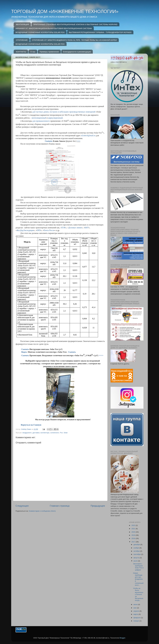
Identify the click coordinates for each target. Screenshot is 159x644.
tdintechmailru (88, 135)
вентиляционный (39, 118)
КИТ (87, 228)
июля (136, 561)
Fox (61, 433)
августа (137, 558)
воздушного (27, 433)
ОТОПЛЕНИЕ (22, 40)
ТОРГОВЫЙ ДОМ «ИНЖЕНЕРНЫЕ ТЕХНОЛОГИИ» (65, 11)
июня (136, 604)
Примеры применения (49, 52)
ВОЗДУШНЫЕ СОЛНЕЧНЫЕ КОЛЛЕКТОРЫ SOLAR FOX (40, 32)
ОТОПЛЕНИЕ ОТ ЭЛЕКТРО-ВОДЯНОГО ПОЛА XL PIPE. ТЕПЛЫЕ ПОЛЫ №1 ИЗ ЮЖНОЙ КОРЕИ (74, 40)
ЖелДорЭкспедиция (25, 230)
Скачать (49, 141)
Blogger (122, 638)
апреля (137, 611)
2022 (134, 525)
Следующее (22, 506)
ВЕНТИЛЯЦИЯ (22, 24)
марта (136, 614)
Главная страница (60, 506)
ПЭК (64, 228)
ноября (137, 548)
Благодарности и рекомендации (77, 52)
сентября (137, 554)
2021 (134, 529)
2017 (134, 542)
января (137, 621)
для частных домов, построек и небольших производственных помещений (64, 112)
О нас (33, 52)
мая (135, 608)
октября (137, 551)
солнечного (55, 433)
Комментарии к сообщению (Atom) (42, 511)
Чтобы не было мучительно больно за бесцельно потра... (138, 594)
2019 (134, 535)
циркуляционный (55, 118)
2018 (134, 538)
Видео (24, 352)
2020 (134, 532)
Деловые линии (75, 228)
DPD (39, 230)
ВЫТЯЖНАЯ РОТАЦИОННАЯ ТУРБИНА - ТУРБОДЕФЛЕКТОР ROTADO (100, 32)
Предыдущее (98, 506)
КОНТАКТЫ (21, 52)
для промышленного (41, 121)
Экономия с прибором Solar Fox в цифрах (138, 567)
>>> (79, 141)
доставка (36, 433)
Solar (66, 433)
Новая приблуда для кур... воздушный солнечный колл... (138, 579)
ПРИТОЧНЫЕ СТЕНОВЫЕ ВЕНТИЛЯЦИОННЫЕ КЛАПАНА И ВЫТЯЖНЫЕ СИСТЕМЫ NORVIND (75, 24)
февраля (137, 618)
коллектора (45, 433)
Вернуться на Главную (31, 425)
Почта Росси (49, 230)
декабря (137, 545)
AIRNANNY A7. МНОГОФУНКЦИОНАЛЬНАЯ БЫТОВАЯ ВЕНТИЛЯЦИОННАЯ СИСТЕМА (54, 28)
